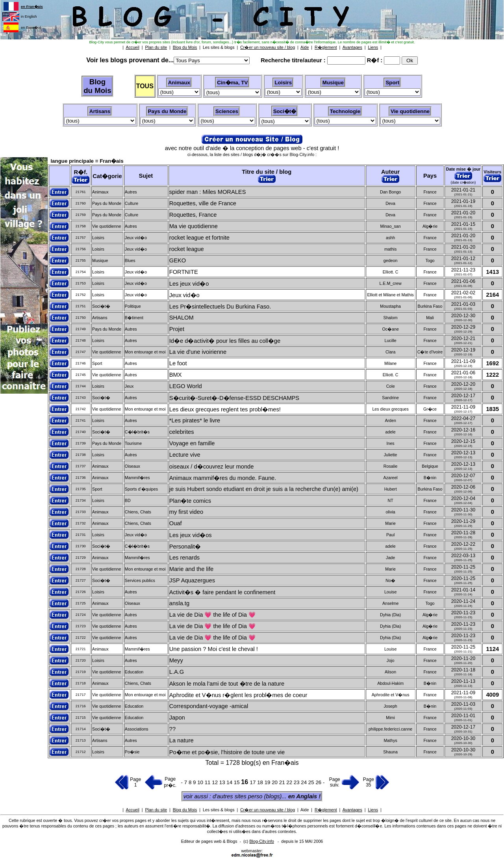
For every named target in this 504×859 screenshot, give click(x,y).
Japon (177, 718)
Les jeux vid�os (191, 535)
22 (290, 782)
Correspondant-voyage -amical (209, 706)
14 (230, 782)
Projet (177, 329)
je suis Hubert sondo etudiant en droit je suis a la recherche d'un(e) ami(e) (264, 489)
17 (254, 782)
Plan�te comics (190, 501)
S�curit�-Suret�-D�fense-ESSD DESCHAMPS (234, 398)
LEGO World (186, 386)
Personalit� (185, 547)
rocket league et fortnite (199, 238)
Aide (305, 810)
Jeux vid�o (184, 295)
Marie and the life (191, 569)
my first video (186, 512)
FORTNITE (184, 272)
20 (275, 782)
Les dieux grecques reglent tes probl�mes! (225, 409)
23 (297, 782)
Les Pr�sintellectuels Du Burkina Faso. (220, 307)
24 (305, 782)
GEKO (178, 260)
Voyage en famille (192, 443)
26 (319, 782)
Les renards (184, 558)
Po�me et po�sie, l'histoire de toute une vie (227, 752)
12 (216, 782)
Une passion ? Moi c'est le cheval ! (214, 649)
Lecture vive (185, 455)
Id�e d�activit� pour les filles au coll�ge (225, 341)
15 (238, 782)
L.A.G (177, 672)
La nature (182, 740)
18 (261, 782)
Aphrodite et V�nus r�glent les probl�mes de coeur (238, 695)
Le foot (178, 363)
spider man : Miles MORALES (208, 192)
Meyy (176, 660)
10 (201, 782)
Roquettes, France (193, 215)
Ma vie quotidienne (194, 226)
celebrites (182, 432)
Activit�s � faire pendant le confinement (222, 592)
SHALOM (182, 318)
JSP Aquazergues (192, 580)
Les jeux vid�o (189, 284)
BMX (176, 375)
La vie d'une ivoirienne (198, 352)
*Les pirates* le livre (195, 420)
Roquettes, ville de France (203, 203)
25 (312, 782)
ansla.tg (179, 603)
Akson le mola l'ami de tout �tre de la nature (227, 684)
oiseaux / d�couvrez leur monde (212, 467)
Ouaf (176, 523)
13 (223, 782)
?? (172, 729)
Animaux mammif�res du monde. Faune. (223, 478)
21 (283, 782)
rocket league (187, 249)
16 (245, 782)
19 (268, 782)
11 (208, 782)
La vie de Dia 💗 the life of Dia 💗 (212, 615)
